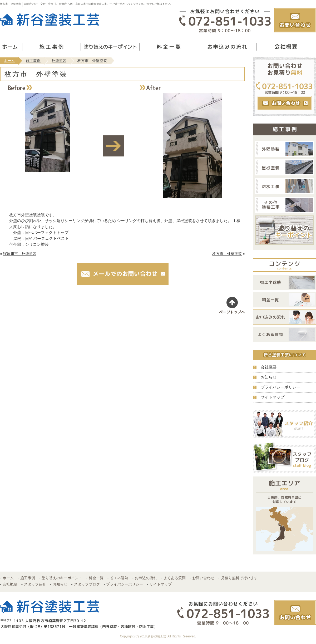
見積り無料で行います (239, 578)
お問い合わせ (203, 578)
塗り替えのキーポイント (62, 578)
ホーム (9, 61)
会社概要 (269, 367)
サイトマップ (273, 397)
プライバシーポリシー (280, 387)
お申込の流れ (146, 578)
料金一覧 (96, 578)
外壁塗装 (59, 61)
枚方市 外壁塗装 (227, 254)
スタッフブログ (87, 584)
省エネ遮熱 (119, 578)
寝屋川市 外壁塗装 (20, 254)
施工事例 (33, 61)
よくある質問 (175, 578)
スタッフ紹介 (35, 584)
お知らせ (269, 377)
